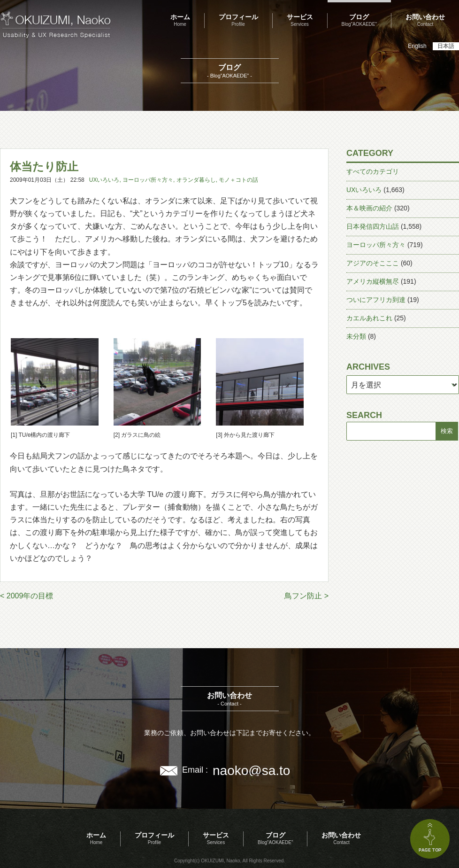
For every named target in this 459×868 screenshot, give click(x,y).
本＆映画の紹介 (369, 208)
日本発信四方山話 (373, 226)
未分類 (356, 336)
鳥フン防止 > (306, 596)
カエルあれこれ (369, 318)
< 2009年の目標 (27, 596)
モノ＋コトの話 (238, 180)
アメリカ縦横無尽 (373, 281)
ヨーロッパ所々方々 (148, 180)
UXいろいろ (104, 180)
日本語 (446, 46)
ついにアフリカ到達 (376, 300)
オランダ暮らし (196, 180)
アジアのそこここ (373, 263)
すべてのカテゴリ (373, 171)
